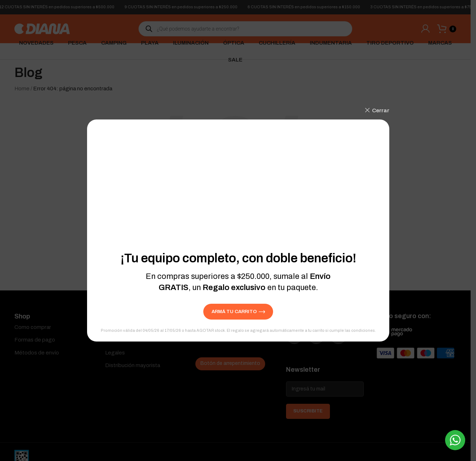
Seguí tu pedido (215, 327)
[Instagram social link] (324, 338)
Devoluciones (212, 340)
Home (22, 89)
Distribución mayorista (133, 365)
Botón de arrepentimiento (230, 363)
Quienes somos (124, 327)
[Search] (235, 246)
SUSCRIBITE (308, 416)
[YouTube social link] (351, 338)
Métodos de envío (37, 353)
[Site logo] (42, 28)
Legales (115, 353)
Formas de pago (35, 340)
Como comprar (33, 327)
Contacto (117, 340)
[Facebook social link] (297, 338)
